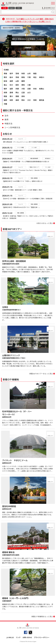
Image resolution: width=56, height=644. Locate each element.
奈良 (35, 89)
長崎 (17, 100)
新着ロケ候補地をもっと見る (42, 617)
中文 (19, 8)
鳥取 (5, 92)
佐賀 (11, 100)
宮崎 (35, 100)
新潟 (5, 81)
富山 (5, 85)
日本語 (5, 8)
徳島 (5, 96)
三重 (29, 85)
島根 (11, 92)
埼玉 (35, 77)
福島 (35, 73)
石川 (11, 85)
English (12, 8)
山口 (29, 92)
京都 (17, 89)
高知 (23, 96)
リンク (18, 637)
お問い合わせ (27, 637)
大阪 (23, 89)
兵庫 (29, 89)
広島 (23, 92)
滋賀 (11, 89)
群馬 (23, 77)
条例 (6, 120)
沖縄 (5, 104)
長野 (11, 81)
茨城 (17, 77)
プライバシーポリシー (42, 637)
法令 (6, 116)
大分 (29, 100)
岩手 (11, 73)
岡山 (17, 92)
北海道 (6, 70)
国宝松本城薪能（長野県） (12, 28)
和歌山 (42, 89)
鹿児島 (42, 100)
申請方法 (8, 124)
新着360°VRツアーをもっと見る (41, 374)
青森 (5, 73)
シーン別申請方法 (12, 127)
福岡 (5, 100)
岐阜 (17, 85)
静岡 (23, 81)
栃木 (11, 77)
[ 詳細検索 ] (28, 48)
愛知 (23, 85)
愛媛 (17, 96)
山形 (29, 73)
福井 (5, 89)
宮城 (17, 73)
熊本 (23, 100)
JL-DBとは (10, 637)
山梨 (17, 81)
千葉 (29, 77)
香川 (11, 96)
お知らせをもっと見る (45, 223)
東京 (5, 77)
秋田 (23, 73)
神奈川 (42, 77)
